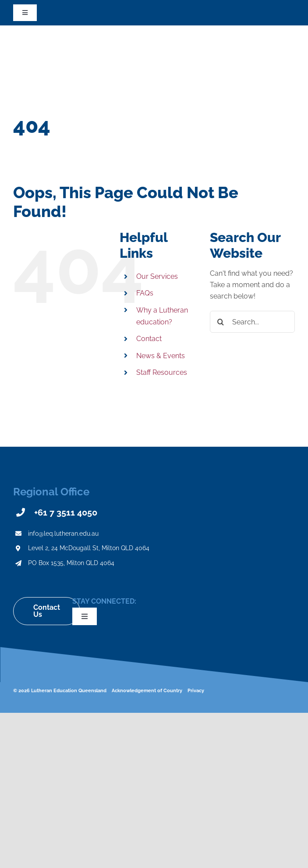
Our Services (157, 276)
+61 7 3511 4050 (66, 512)
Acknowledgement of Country (147, 691)
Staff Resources (162, 372)
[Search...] (252, 322)
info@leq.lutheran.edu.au (63, 534)
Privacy (196, 691)
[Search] (221, 322)
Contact (149, 339)
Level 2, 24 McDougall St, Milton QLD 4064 (89, 548)
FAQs (145, 293)
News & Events (161, 356)
